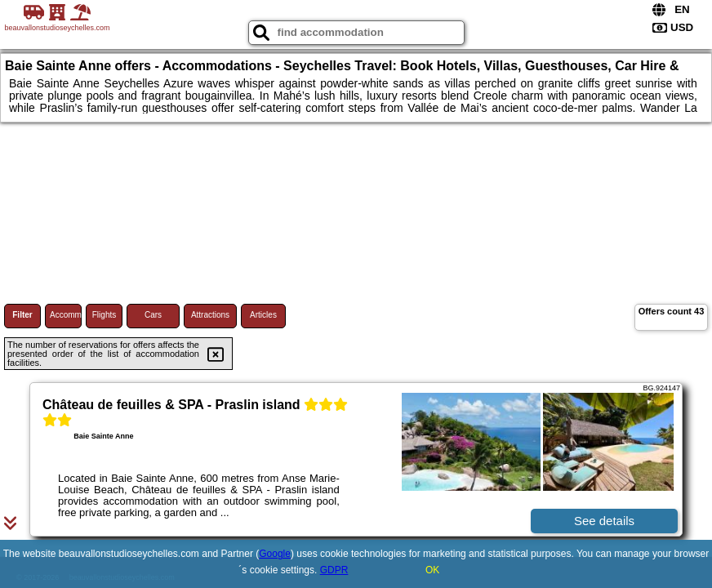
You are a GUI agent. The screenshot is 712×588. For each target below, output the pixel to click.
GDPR (334, 570)
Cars (153, 315)
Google (275, 554)
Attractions (210, 315)
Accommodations (66, 315)
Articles (263, 315)
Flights (104, 315)
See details (604, 521)
